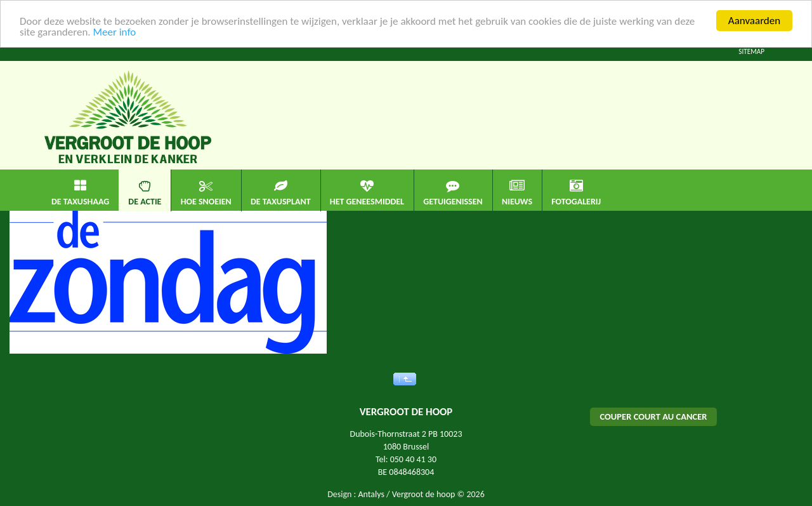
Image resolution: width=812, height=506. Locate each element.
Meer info (114, 31)
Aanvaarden (754, 21)
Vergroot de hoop (424, 494)
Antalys (371, 494)
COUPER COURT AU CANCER (653, 416)
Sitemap (751, 51)
